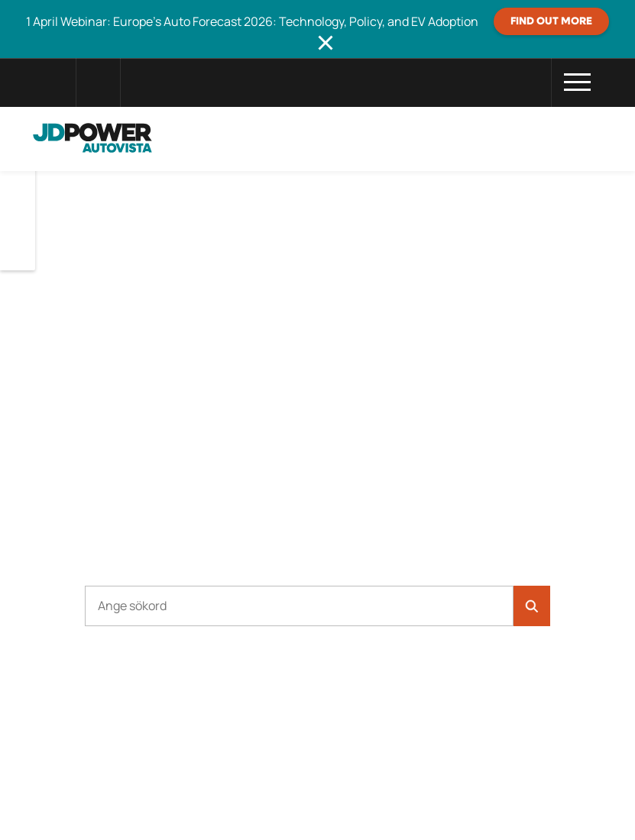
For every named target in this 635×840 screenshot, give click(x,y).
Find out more (551, 21)
